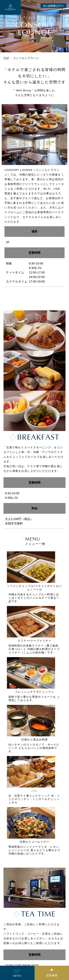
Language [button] (54, 14)
